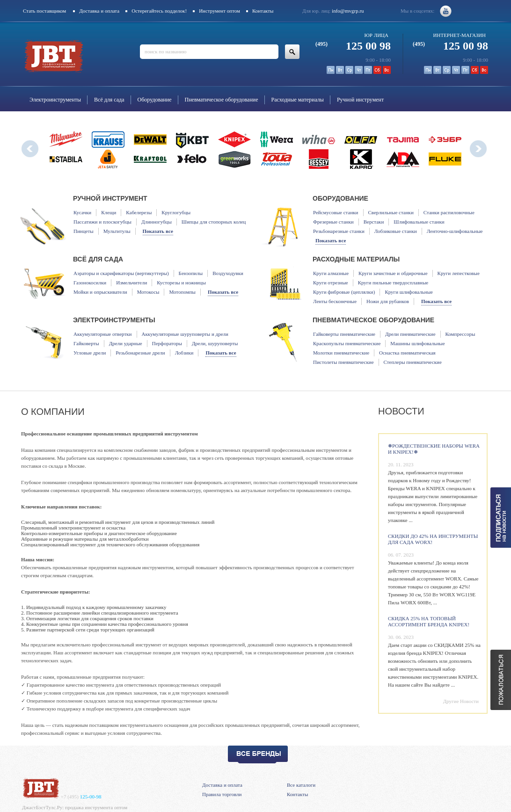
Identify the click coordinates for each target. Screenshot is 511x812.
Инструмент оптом (219, 11)
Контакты (263, 11)
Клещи (109, 212)
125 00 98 (353, 46)
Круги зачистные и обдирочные (393, 273)
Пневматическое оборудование (222, 100)
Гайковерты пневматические (344, 334)
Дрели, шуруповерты (215, 343)
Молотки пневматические (341, 353)
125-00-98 (81, 797)
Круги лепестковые (459, 273)
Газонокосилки (90, 283)
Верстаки (374, 222)
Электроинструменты (55, 100)
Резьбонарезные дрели (140, 353)
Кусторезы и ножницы (181, 283)
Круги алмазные (331, 273)
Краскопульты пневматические (347, 343)
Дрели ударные (126, 343)
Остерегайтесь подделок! (159, 11)
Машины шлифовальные (417, 343)
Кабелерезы (139, 212)
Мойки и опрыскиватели (100, 292)
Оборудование (155, 100)
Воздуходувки (228, 273)
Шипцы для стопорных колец (214, 222)
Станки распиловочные (449, 212)
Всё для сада (109, 100)
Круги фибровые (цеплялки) (344, 292)
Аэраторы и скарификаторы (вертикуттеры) (121, 273)
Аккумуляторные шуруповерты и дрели (185, 334)
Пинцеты (84, 231)
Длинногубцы (157, 222)
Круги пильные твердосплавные (393, 283)
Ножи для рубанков (388, 301)
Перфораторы (167, 343)
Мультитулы (117, 231)
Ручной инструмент (360, 100)
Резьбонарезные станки (339, 231)
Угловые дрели (90, 353)
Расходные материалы (298, 100)
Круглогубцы (176, 212)
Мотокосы (148, 292)
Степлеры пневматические (413, 362)
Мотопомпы (182, 292)
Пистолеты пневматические (343, 362)
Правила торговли (222, 794)
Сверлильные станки (391, 212)
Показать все (158, 231)
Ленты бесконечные (335, 301)
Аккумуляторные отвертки (103, 334)
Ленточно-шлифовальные (455, 231)
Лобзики (184, 353)
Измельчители (131, 283)
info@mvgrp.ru (348, 11)
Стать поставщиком (44, 11)
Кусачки (82, 212)
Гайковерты (86, 343)
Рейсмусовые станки (336, 212)
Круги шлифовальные (409, 292)
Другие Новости (461, 701)
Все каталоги (301, 785)
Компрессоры (460, 334)
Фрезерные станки (333, 222)
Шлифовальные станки (419, 222)
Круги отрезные (331, 283)
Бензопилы (191, 273)
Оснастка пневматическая (407, 353)
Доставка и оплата (99, 11)
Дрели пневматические (410, 334)
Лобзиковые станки (396, 231)
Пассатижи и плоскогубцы (102, 222)
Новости (401, 411)
